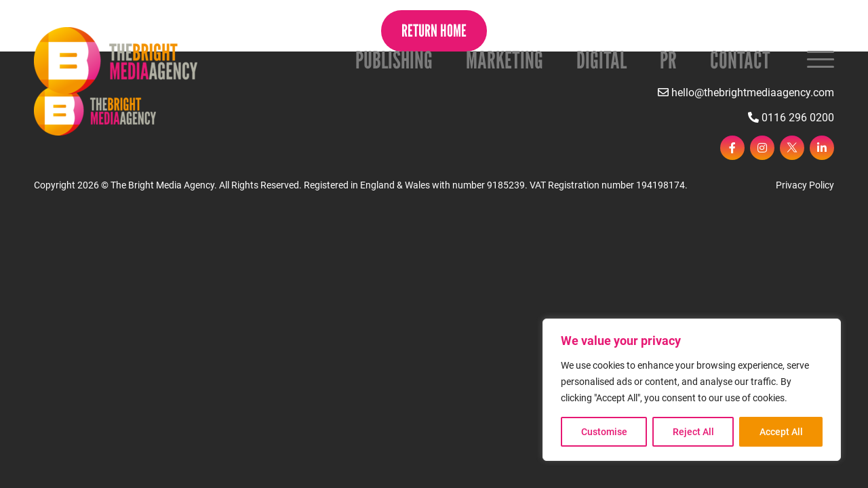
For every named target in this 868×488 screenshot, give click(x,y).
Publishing (394, 60)
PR (668, 60)
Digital (601, 60)
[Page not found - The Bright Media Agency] (116, 61)
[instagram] (762, 148)
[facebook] (732, 148)
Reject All (693, 432)
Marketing (505, 60)
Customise (604, 432)
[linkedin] (822, 148)
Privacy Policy (805, 185)
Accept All (781, 432)
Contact (740, 60)
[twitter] (792, 148)
